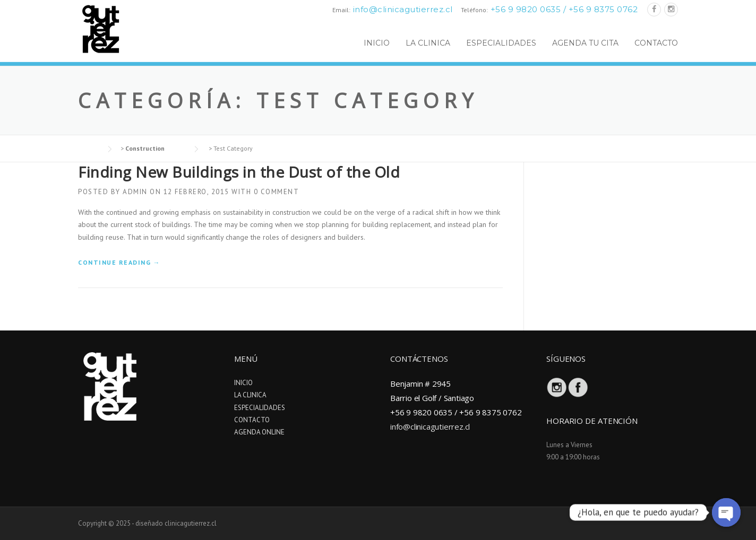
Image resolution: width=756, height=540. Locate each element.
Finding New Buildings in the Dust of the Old (239, 172)
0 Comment (277, 192)
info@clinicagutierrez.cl (403, 9)
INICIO (377, 43)
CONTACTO (656, 43)
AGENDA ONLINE (259, 432)
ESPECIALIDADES (501, 43)
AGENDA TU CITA (585, 43)
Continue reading (119, 262)
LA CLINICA (428, 43)
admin (135, 192)
